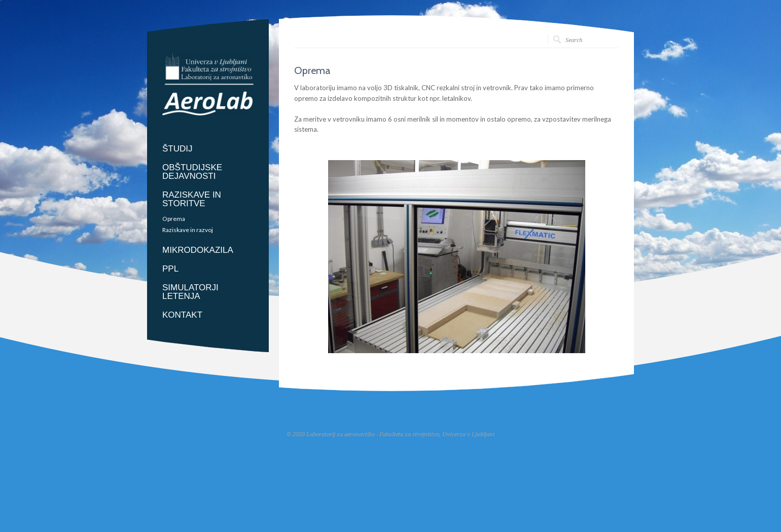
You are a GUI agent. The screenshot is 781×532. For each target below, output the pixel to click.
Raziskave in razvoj (188, 230)
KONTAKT (182, 315)
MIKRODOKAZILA (198, 250)
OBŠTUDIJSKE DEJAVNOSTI (192, 172)
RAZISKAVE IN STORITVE (192, 199)
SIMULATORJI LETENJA (190, 292)
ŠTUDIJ (177, 149)
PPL (170, 269)
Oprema (174, 219)
